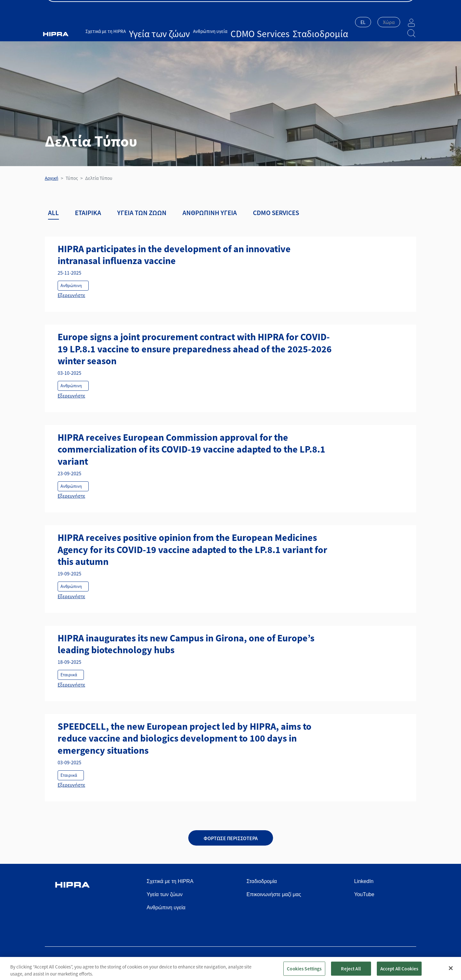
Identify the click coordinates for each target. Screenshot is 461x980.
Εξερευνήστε (71, 295)
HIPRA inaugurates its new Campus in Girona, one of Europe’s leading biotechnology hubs (186, 644)
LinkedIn (364, 881)
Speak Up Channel (397, 961)
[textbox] (373, 22)
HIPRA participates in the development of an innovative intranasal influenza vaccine (174, 255)
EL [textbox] (347, 22)
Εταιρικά (88, 213)
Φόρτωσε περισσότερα (231, 838)
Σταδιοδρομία (261, 22)
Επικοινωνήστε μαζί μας (274, 894)
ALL (53, 213)
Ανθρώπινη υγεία (194, 22)
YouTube (364, 894)
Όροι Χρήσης (256, 961)
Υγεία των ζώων (158, 22)
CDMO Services (229, 22)
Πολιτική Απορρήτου (296, 961)
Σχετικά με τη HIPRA (118, 22)
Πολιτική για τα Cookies (347, 961)
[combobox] (347, 23)
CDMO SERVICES (276, 213)
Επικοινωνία (403, 7)
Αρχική (52, 178)
